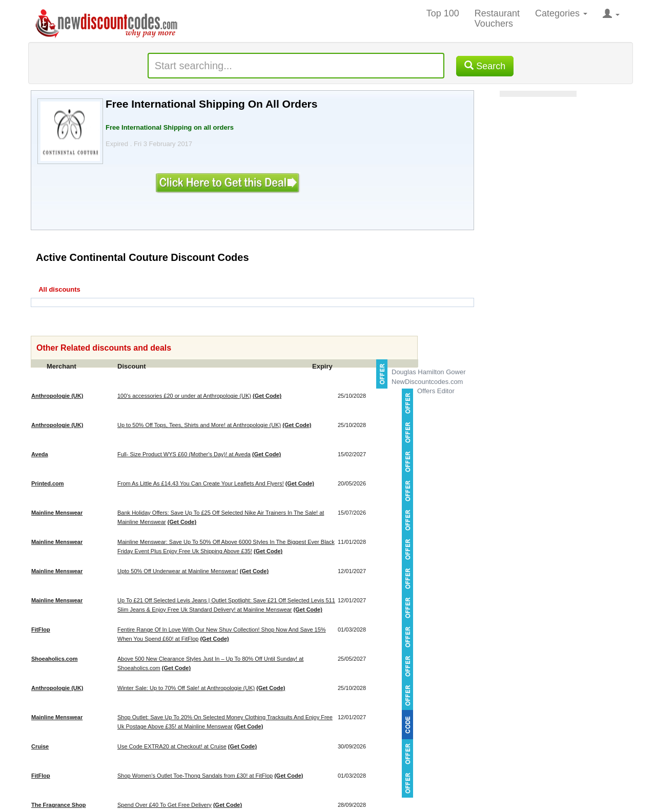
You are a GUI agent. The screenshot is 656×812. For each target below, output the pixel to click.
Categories (561, 13)
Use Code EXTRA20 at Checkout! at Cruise (172, 746)
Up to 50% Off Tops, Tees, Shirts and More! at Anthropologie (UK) (199, 425)
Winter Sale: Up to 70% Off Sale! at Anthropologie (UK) (186, 688)
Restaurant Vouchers (497, 18)
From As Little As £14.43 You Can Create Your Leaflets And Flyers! (201, 483)
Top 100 (443, 13)
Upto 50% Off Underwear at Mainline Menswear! (178, 571)
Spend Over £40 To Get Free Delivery (165, 805)
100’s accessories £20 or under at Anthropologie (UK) (184, 396)
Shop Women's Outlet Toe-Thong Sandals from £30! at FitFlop (195, 776)
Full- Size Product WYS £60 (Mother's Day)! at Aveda (184, 454)
